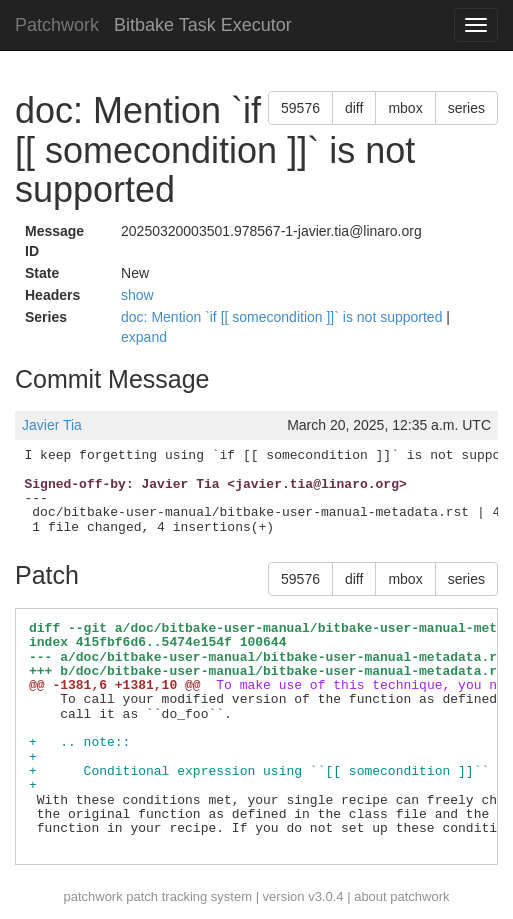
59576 (300, 108)
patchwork (92, 896)
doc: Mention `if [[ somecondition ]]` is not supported (283, 317)
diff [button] (354, 108)
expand (144, 337)
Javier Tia (52, 425)
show (137, 295)
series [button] (466, 108)
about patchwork (401, 896)
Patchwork (57, 25)
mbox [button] (405, 108)
